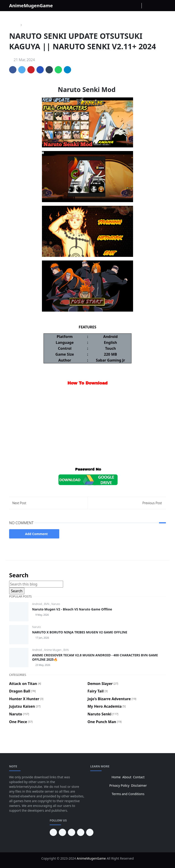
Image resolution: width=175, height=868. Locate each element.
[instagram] (130, 6)
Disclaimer (139, 785)
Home (116, 777)
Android (37, 604)
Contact (139, 777)
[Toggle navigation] (162, 6)
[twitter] (81, 832)
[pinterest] (53, 832)
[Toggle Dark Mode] (146, 6)
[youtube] (62, 832)
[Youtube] (137, 6)
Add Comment (34, 534)
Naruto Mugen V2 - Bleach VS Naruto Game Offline (72, 609)
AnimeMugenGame (31, 6)
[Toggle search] (154, 6)
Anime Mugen (53, 650)
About (127, 777)
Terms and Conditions (128, 794)
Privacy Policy (119, 785)
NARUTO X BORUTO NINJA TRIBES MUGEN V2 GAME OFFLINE (80, 632)
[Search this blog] (36, 584)
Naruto (56, 604)
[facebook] (122, 6)
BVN (47, 604)
